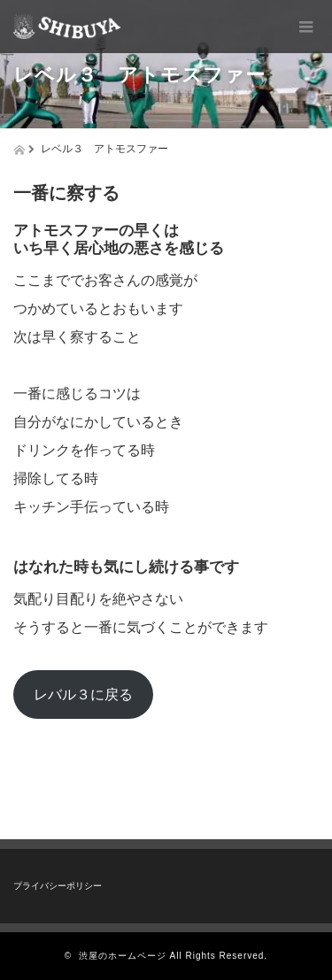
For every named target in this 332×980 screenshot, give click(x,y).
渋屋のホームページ (123, 956)
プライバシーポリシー (58, 886)
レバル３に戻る (83, 694)
